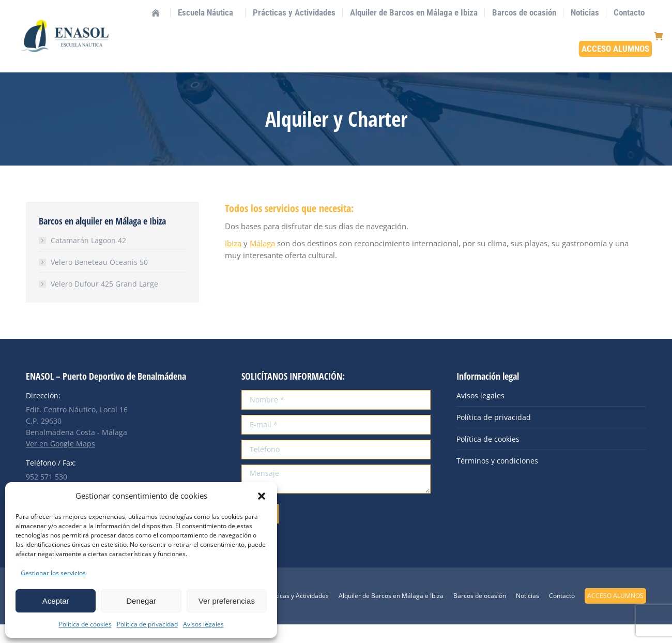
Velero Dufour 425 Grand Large (104, 302)
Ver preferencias (227, 601)
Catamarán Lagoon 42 (88, 259)
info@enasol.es (114, 9)
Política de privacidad (147, 624)
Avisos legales (203, 624)
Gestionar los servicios (53, 573)
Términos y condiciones (497, 479)
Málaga (262, 262)
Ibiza (233, 262)
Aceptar (56, 601)
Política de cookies (85, 624)
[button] (262, 496)
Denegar (141, 601)
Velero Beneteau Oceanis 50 (99, 281)
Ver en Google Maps (60, 462)
